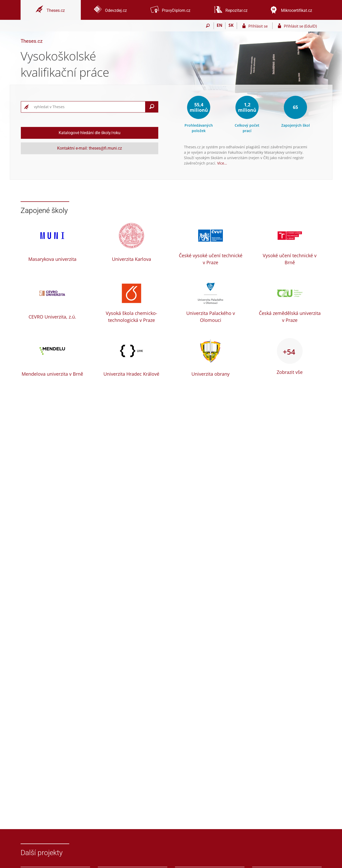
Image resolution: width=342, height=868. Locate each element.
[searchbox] (89, 107)
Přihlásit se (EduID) (300, 26)
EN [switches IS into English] (220, 25)
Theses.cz (32, 41)
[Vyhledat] (152, 107)
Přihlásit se (258, 26)
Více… (222, 163)
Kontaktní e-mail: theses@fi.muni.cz (90, 148)
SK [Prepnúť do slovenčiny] (231, 25)
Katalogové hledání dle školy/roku (90, 133)
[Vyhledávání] (208, 26)
